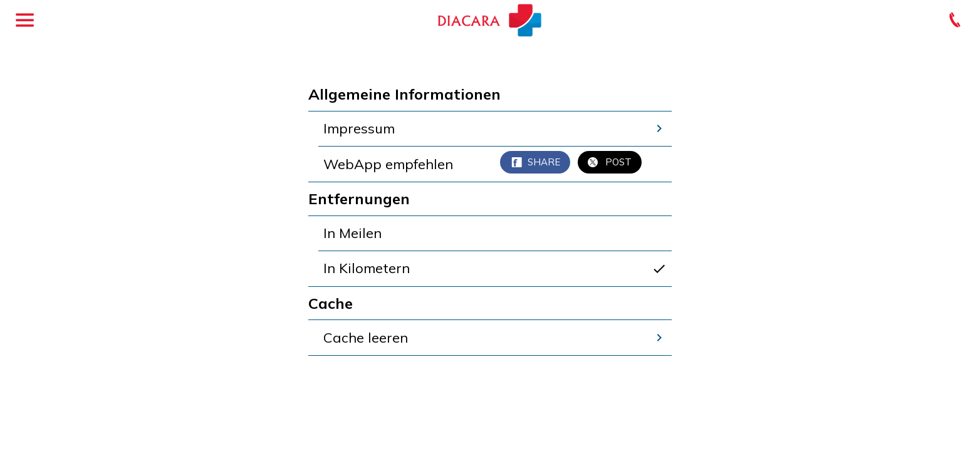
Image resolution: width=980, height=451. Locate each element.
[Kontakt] (955, 20)
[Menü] (25, 20)
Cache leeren (495, 338)
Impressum (495, 128)
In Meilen (352, 233)
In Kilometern (495, 268)
